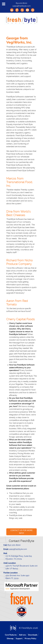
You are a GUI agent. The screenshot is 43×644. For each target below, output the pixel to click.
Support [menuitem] (19, 638)
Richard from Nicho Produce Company (19, 262)
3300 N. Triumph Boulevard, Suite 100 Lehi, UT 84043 (21, 567)
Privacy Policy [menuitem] (31, 638)
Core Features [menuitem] (11, 635)
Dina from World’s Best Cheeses (19, 213)
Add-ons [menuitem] (22, 635)
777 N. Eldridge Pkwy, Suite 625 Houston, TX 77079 (19, 557)
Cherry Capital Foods (21, 319)
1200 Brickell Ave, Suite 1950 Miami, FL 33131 (17, 577)
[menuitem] (8, 28)
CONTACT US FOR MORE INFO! (21, 532)
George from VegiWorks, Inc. (19, 40)
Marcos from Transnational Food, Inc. (20, 182)
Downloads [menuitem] (33, 635)
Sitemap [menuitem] (10, 638)
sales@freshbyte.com (22, 6)
